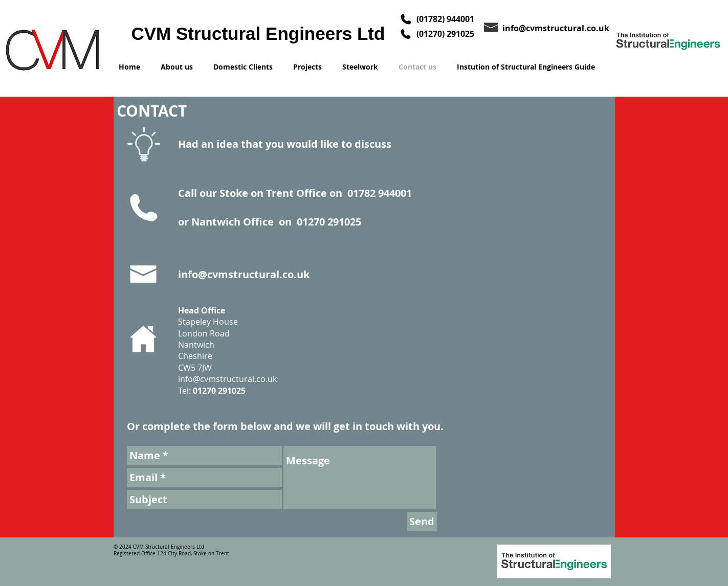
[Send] (422, 522)
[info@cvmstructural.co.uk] (558, 28)
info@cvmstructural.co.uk (244, 274)
